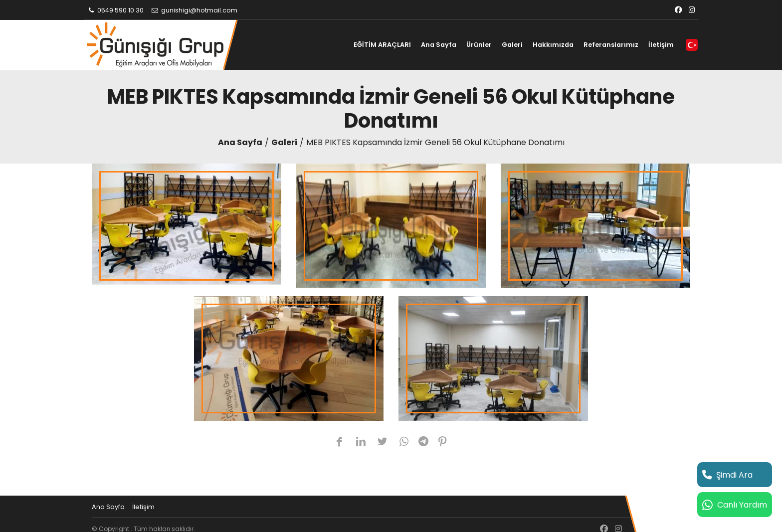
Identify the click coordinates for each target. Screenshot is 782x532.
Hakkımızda (553, 45)
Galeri (512, 45)
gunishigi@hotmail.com (194, 10)
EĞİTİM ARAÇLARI (382, 45)
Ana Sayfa (439, 45)
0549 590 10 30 (115, 10)
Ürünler (479, 45)
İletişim (661, 45)
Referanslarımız (611, 45)
